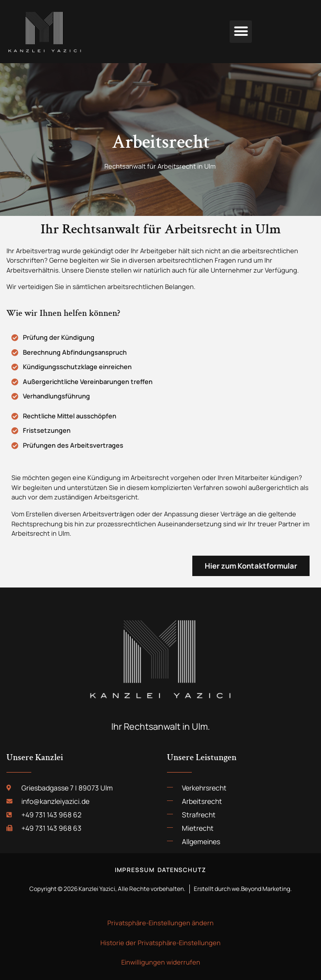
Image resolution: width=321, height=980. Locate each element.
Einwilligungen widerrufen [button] (161, 962)
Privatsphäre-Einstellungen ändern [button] (160, 923)
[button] (241, 32)
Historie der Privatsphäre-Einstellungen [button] (160, 943)
